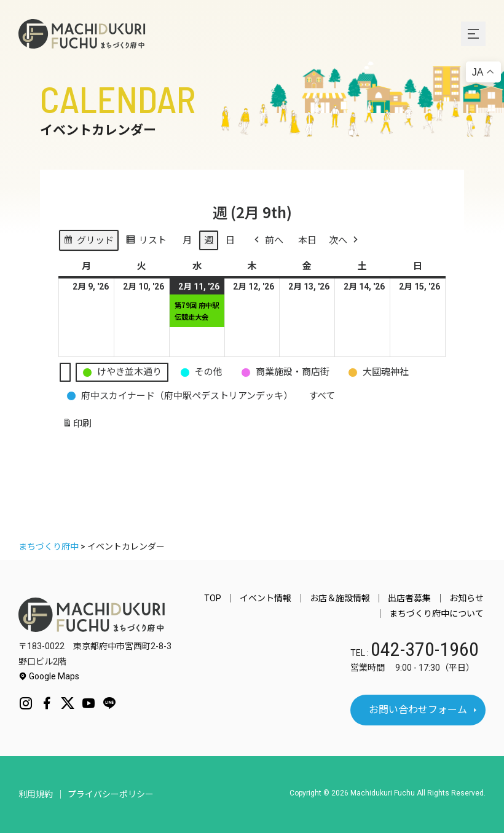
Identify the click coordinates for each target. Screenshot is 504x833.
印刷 (77, 426)
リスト (146, 242)
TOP (229, 598)
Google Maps (49, 676)
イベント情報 (278, 598)
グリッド (89, 242)
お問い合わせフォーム (418, 710)
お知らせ (468, 598)
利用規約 (36, 794)
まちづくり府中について (438, 614)
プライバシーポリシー (111, 794)
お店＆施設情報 (348, 598)
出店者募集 (415, 598)
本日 (307, 240)
